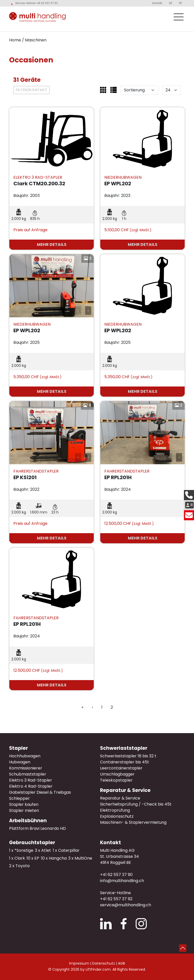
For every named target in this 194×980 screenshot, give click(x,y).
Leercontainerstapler (121, 768)
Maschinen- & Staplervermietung (133, 822)
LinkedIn (106, 924)
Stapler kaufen (24, 804)
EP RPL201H (118, 477)
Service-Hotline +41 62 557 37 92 (37, 3)
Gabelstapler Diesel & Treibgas (40, 792)
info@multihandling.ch (122, 881)
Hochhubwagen (25, 756)
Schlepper (19, 798)
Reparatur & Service (125, 790)
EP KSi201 (25, 477)
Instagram (141, 924)
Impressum (79, 963)
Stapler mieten (24, 810)
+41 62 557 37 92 (116, 899)
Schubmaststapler (28, 774)
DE (171, 3)
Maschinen (36, 40)
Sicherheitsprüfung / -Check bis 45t (136, 804)
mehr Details (52, 244)
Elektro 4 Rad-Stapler (31, 786)
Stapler (18, 748)
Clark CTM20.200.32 (39, 184)
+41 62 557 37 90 (116, 875)
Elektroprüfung (115, 810)
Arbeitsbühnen (28, 821)
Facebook (124, 924)
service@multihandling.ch (126, 905)
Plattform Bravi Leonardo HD (38, 828)
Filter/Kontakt (31, 90)
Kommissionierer (26, 768)
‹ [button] (78, 310)
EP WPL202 (118, 184)
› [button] (88, 310)
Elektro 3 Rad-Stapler (31, 780)
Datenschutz (104, 963)
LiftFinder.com (98, 969)
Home (15, 40)
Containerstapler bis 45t (125, 762)
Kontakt (157, 3)
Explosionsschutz (117, 816)
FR (180, 3)
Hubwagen (20, 762)
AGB (122, 963)
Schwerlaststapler (124, 748)
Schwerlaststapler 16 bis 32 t (128, 756)
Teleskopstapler (116, 780)
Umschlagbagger (117, 774)
